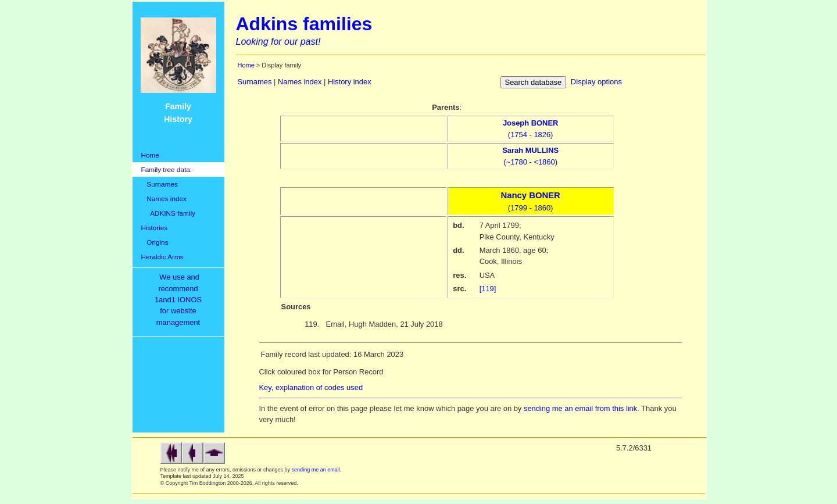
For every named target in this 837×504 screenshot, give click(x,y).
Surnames (160, 184)
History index (350, 82)
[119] (488, 289)
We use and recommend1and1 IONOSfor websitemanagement (180, 300)
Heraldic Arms (162, 257)
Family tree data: (167, 169)
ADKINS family (168, 213)
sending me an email (316, 470)
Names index (164, 199)
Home (150, 155)
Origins (155, 242)
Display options (596, 82)
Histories (155, 228)
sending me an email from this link (580, 408)
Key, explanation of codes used (311, 387)
